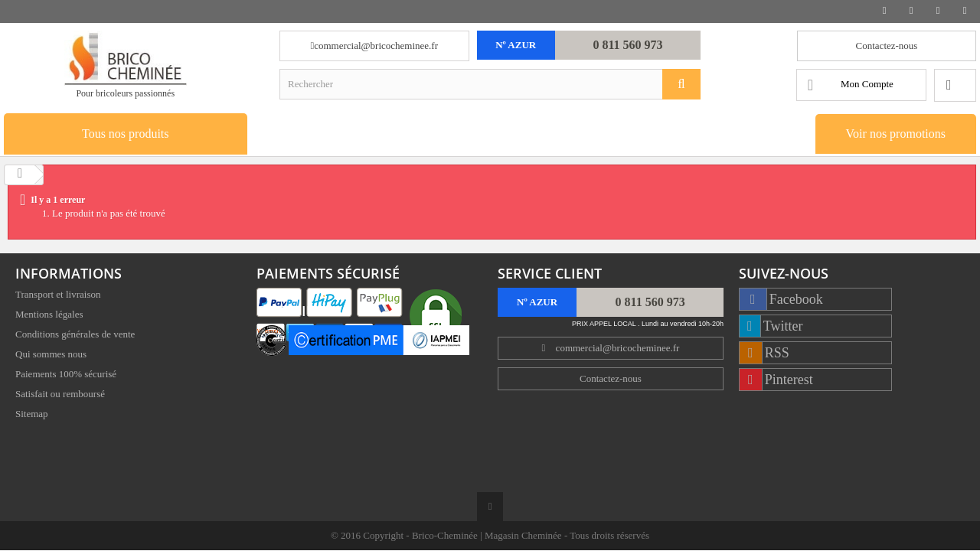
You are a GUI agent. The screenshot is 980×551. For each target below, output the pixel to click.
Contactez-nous (887, 46)
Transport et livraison (58, 296)
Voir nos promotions (896, 134)
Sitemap (32, 415)
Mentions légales (49, 316)
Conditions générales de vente (75, 336)
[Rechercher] (681, 84)
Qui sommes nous (51, 355)
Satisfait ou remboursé (60, 395)
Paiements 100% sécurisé (66, 375)
